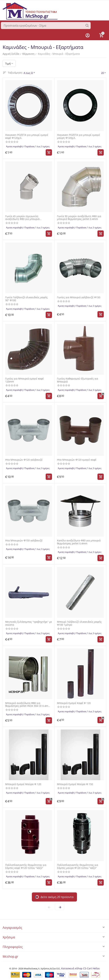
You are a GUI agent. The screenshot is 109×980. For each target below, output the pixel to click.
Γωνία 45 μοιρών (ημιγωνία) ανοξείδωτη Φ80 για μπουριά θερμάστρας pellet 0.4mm (22, 218)
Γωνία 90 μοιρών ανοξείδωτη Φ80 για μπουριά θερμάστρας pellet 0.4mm (79, 218)
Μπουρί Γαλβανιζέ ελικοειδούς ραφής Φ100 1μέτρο (79, 623)
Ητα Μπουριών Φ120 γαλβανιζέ (24, 460)
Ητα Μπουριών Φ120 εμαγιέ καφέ (77, 460)
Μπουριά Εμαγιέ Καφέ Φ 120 (74, 703)
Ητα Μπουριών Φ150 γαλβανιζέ (24, 541)
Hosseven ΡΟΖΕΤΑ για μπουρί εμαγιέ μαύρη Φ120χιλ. (78, 137)
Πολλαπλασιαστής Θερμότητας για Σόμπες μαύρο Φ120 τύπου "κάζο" (78, 867)
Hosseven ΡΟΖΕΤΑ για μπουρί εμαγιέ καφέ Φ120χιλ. (27, 137)
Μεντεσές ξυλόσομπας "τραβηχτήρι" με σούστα (29, 623)
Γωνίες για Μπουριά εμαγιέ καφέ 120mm (24, 380)
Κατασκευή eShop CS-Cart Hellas (80, 968)
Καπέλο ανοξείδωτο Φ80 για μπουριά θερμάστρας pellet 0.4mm (79, 542)
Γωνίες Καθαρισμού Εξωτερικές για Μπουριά (78, 380)
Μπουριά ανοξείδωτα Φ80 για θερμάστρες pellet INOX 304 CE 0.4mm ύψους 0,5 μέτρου (28, 705)
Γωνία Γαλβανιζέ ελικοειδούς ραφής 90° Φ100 (27, 299)
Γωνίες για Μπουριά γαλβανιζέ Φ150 (79, 297)
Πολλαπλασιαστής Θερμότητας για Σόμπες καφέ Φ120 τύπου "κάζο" (26, 867)
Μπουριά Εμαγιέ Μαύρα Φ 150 (75, 784)
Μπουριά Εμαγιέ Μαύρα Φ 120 (23, 784)
